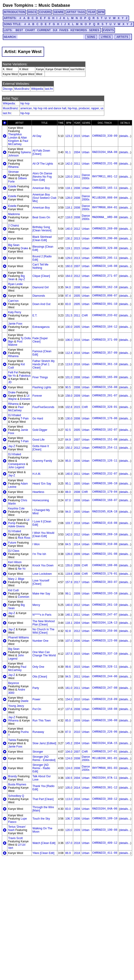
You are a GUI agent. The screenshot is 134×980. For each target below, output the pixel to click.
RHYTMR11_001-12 (105, 177)
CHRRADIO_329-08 (105, 248)
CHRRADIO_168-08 (105, 709)
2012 (77, 229)
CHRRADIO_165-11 (105, 188)
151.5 (69, 316)
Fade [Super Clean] (40, 340)
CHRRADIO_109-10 (105, 819)
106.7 (69, 819)
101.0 (69, 377)
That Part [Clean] (43, 799)
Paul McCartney (18, 143)
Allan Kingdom (18, 139)
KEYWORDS (79, 30)
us (102, 108)
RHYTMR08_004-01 (105, 208)
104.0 (69, 752)
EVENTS (108, 30)
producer (84, 108)
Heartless (38, 492)
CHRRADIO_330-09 (105, 136)
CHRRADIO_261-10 (105, 605)
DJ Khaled (15, 415)
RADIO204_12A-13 (105, 623)
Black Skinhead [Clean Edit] (42, 239)
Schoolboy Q (16, 796)
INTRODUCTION (14, 12)
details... (125, 136)
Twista (12, 740)
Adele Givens (16, 526)
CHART (30, 30)
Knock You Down (43, 565)
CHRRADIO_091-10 (105, 304)
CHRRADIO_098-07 (105, 296)
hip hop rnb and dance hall (50, 108)
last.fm (49, 89)
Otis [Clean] (40, 677)
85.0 (68, 721)
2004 (77, 152)
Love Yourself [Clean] (41, 582)
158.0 (69, 396)
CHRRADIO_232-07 (105, 474)
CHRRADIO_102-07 (105, 430)
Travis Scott (15, 838)
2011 (77, 164)
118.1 (69, 188)
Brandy (13, 776)
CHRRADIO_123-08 (105, 641)
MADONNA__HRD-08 (105, 217)
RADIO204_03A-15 (105, 743)
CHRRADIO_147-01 (105, 752)
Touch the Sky (41, 819)
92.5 (68, 430)
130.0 (69, 419)
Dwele (25, 701)
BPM (101, 12)
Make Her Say (41, 594)
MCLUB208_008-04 (105, 198)
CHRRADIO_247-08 (105, 688)
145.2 (69, 743)
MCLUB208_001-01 (105, 758)
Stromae (13, 172)
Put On (37, 709)
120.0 (69, 177)
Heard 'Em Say (42, 484)
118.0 (69, 217)
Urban (86, 136)
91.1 (68, 152)
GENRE (59, 12)
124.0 (69, 758)
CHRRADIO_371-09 (105, 340)
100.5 (69, 778)
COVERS (45, 12)
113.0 (69, 364)
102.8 (69, 407)
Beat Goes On (41, 217)
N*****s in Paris (42, 615)
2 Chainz (14, 226)
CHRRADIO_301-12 (105, 788)
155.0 (69, 565)
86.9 (68, 853)
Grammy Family (42, 461)
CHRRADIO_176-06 (105, 419)
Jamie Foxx (15, 324)
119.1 (69, 248)
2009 (77, 396)
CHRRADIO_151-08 (105, 440)
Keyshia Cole (16, 508)
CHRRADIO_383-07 (105, 582)
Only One (38, 667)
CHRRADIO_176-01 (105, 574)
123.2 (69, 136)
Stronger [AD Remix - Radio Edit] (41, 768)
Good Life (39, 440)
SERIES (94, 30)
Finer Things (40, 377)
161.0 (69, 688)
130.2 (69, 239)
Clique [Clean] (41, 276)
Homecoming (41, 500)
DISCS (32, 12)
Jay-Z (22, 279)
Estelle (12, 186)
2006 (77, 461)
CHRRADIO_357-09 (105, 353)
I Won (36, 544)
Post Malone (15, 343)
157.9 (69, 582)
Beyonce (14, 683)
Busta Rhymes (17, 784)
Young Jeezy (16, 706)
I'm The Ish (39, 554)
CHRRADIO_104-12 (105, 327)
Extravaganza (41, 327)
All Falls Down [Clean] (41, 152)
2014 (77, 544)
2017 (77, 582)
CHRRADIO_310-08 (105, 544)
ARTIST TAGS (76, 12)
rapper (95, 108)
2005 (77, 296)
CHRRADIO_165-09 (105, 377)
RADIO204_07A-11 (105, 778)
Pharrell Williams (18, 638)
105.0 (69, 788)
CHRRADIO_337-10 (105, 654)
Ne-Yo (12, 376)
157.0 (69, 843)
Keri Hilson (15, 562)
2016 (77, 340)
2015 (77, 136)
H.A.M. (37, 474)
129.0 (69, 258)
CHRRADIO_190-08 (105, 830)
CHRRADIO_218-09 (105, 699)
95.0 (68, 461)
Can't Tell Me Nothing (41, 266)
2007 (77, 266)
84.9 (68, 440)
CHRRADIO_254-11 (105, 448)
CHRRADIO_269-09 (105, 229)
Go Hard (38, 419)
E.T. (35, 316)
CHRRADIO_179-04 (105, 492)
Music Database (54, 5)
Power (36, 699)
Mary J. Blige (16, 579)
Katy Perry (15, 312)
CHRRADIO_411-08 (105, 853)
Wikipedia (37, 89)
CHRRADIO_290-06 (105, 239)
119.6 (69, 574)
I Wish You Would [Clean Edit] (43, 535)
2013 (77, 239)
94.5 (68, 677)
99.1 (68, 594)
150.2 (69, 448)
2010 (77, 699)
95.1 (68, 484)
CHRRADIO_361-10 (105, 364)
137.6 (69, 709)
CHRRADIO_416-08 (105, 523)
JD (10, 382)
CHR (85, 316)
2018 (77, 523)
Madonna (14, 214)
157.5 (69, 654)
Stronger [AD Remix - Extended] (44, 758)
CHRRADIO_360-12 (105, 799)
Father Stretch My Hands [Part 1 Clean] (44, 364)
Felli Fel (13, 372)
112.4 (69, 353)
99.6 (68, 667)
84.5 (68, 544)
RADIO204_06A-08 (105, 152)
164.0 (69, 276)
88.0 (68, 492)
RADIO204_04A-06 (105, 809)
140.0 (69, 229)
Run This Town (42, 721)
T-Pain (25, 419)
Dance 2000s (86, 177)
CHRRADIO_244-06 (105, 677)
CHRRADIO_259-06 (105, 631)
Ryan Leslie (15, 284)
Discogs (8, 89)
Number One (41, 641)
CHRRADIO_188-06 (105, 565)
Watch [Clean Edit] (44, 843)
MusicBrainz (22, 89)
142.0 (69, 164)
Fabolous (25, 376)
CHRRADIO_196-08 (105, 721)
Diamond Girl (41, 287)
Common (24, 597)
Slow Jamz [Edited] (44, 743)
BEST (19, 30)
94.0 (68, 287)
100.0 (69, 327)
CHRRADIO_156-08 (105, 387)
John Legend (16, 467)
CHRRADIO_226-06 (105, 732)
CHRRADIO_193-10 (105, 594)
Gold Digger (40, 430)
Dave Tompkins (18, 5)
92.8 (68, 631)
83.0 (68, 304)
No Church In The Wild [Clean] (44, 631)
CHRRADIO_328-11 (105, 667)
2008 (77, 188)
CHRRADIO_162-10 (105, 287)
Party (36, 688)
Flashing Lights (42, 387)
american (26, 108)
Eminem (25, 399)
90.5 (68, 387)
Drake (24, 248)
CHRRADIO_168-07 (105, 500)
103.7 (69, 523)
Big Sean (14, 245)
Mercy (36, 605)
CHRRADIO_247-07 (105, 615)
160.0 (69, 266)
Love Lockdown (42, 574)
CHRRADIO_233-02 (105, 316)
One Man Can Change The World (44, 654)
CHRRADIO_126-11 (105, 461)
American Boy (41, 188)
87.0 (68, 500)
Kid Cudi (13, 590)
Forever (37, 396)
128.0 (69, 198)
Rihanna (13, 167)
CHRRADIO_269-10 (105, 535)
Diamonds (39, 296)
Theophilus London (15, 136)
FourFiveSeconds (43, 407)
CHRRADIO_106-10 (105, 484)
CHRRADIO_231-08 (105, 164)
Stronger (38, 752)
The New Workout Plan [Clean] (44, 623)
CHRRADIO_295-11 (105, 258)
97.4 (68, 296)
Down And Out (41, 304)
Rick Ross (24, 538)
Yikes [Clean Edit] (43, 853)
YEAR (91, 12)
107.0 (69, 641)
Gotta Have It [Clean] (41, 448)
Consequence (17, 464)
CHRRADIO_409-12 (105, 843)
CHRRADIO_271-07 (105, 276)
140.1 (69, 615)
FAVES (64, 30)
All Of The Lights (43, 164)
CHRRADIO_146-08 (105, 266)
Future (12, 543)
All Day (37, 136)
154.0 (69, 699)
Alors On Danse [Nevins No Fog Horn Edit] (42, 177)
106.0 (69, 340)
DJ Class (14, 551)
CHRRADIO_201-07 (105, 396)
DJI (55, 30)
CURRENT (44, 30)
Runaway (38, 732)
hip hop (25, 103)
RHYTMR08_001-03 (105, 768)
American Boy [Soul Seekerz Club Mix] (44, 198)
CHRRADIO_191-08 (105, 554)
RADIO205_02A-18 (105, 512)
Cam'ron (13, 301)
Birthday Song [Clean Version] (42, 229)
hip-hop (72, 108)
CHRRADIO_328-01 (105, 407)
